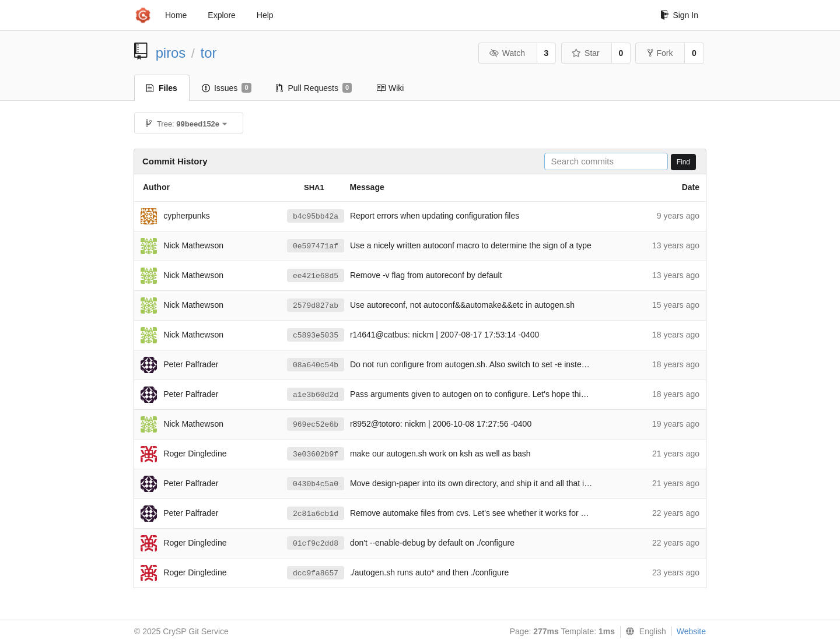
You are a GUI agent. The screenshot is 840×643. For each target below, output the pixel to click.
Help (265, 15)
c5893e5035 (316, 335)
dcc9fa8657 (316, 573)
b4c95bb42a (316, 217)
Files (162, 88)
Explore (221, 15)
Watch (507, 53)
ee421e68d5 (316, 276)
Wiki (390, 88)
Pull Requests (314, 88)
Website (691, 631)
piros (171, 53)
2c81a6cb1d (316, 514)
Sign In (679, 15)
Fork (660, 53)
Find (683, 162)
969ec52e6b (316, 425)
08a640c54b (316, 365)
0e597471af (316, 246)
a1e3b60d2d (316, 395)
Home (176, 15)
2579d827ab (316, 306)
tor (209, 53)
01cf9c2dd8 (316, 544)
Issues (227, 88)
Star (586, 53)
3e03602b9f (316, 454)
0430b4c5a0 (316, 484)
